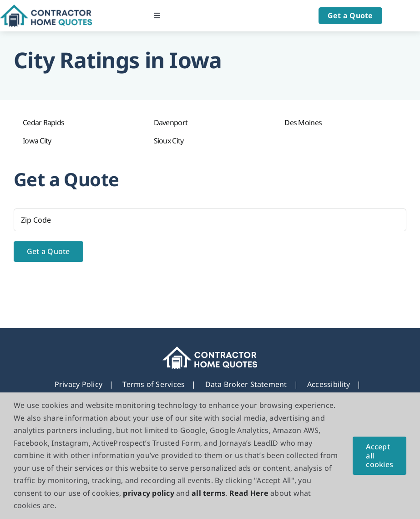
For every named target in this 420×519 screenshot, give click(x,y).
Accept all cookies (380, 455)
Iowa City (37, 141)
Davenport (171, 122)
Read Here (249, 493)
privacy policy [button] (148, 493)
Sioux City (169, 141)
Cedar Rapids (43, 122)
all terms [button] (208, 493)
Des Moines (303, 122)
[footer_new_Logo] (210, 350)
